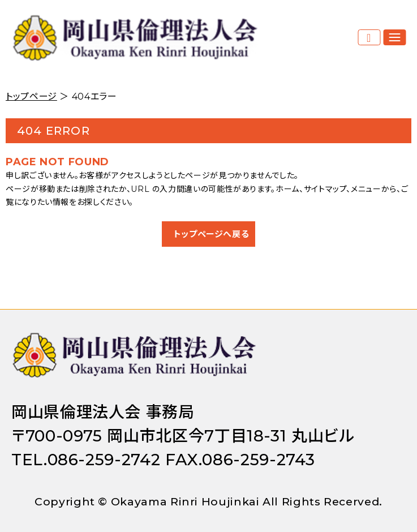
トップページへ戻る (212, 234)
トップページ (31, 96)
